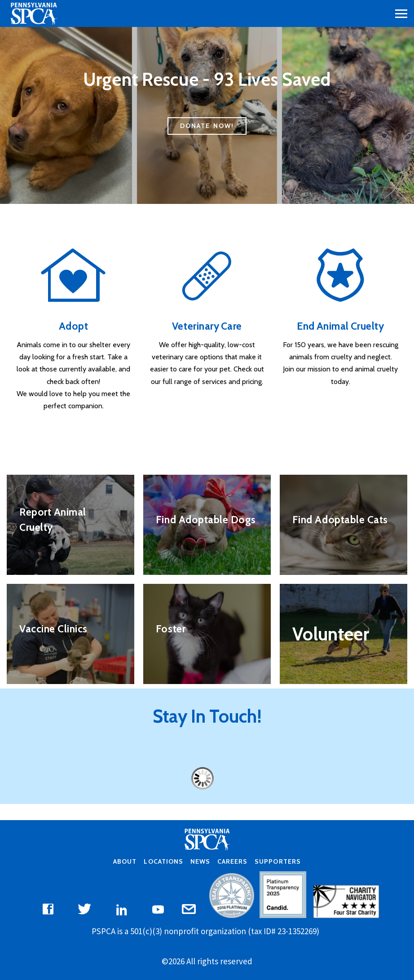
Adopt (74, 326)
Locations (163, 861)
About (125, 861)
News (200, 861)
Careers (232, 861)
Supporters (277, 861)
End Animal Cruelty (340, 326)
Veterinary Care (207, 326)
